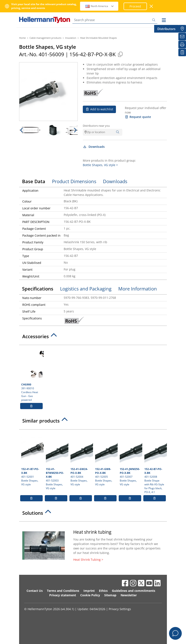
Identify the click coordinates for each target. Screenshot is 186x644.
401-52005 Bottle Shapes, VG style (106, 459)
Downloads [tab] (115, 181)
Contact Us (35, 591)
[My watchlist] (182, 52)
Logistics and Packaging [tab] (86, 289)
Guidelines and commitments (134, 591)
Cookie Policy (90, 595)
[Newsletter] (182, 37)
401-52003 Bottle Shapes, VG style (57, 461)
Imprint (89, 591)
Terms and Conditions (63, 591)
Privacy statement (63, 595)
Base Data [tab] (34, 181)
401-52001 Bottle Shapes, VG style (32, 459)
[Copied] (120, 54)
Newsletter (129, 595)
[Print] (182, 45)
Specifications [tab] (38, 289)
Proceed (135, 6)
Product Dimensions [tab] (74, 181)
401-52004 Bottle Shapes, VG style (81, 459)
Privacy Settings (120, 609)
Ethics (103, 591)
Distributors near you (96, 126)
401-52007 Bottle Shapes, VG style (130, 459)
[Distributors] (182, 29)
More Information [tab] (138, 289)
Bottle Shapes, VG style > (100, 165)
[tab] (93, 338)
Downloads (94, 147)
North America (100, 6)
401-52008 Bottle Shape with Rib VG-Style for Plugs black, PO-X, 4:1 (155, 463)
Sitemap (110, 595)
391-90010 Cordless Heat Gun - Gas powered (32, 374)
